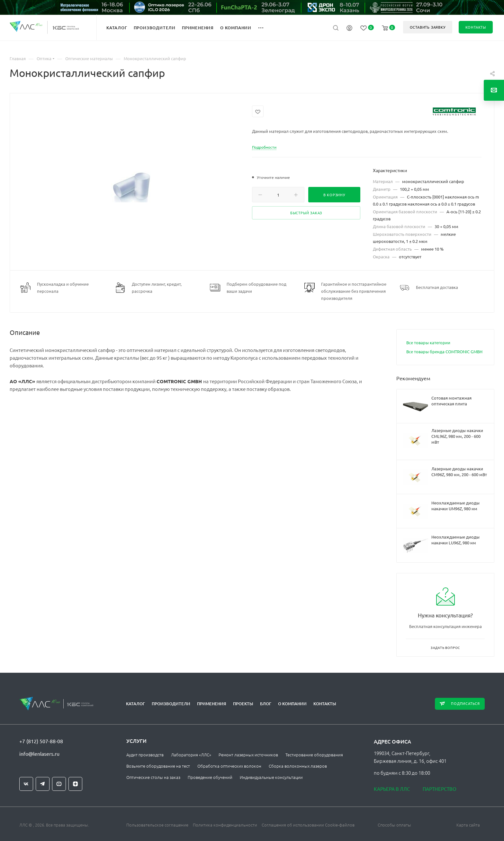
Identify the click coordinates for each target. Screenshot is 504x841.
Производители (171, 704)
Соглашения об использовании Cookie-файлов (308, 825)
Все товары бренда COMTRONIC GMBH (444, 351)
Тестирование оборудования (314, 755)
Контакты (325, 704)
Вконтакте (26, 784)
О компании (292, 704)
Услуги (136, 741)
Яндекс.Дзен (75, 784)
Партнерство (440, 789)
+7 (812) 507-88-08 (41, 741)
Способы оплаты (394, 825)
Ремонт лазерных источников (248, 755)
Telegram (43, 784)
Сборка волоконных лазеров (298, 766)
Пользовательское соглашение (157, 825)
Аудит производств (145, 755)
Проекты (243, 704)
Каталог (135, 704)
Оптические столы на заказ (153, 777)
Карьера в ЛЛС (392, 789)
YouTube (59, 784)
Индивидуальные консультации (271, 777)
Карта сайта (468, 825)
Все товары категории (428, 342)
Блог (266, 704)
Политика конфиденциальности (225, 825)
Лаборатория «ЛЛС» (191, 755)
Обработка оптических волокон (229, 766)
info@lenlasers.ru (39, 753)
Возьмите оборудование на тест (158, 766)
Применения (212, 704)
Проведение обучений (210, 777)
